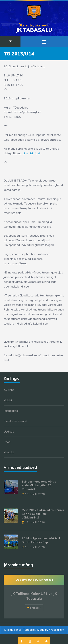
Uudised (9, 431)
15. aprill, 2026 (35, 547)
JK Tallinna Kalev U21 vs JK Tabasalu (34, 596)
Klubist (8, 400)
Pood (7, 442)
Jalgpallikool (11, 411)
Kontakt (9, 452)
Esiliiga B (36, 608)
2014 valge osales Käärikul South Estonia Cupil (41, 540)
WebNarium (56, 630)
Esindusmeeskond (15, 421)
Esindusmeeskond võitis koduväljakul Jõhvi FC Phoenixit (39, 485)
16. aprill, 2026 (35, 522)
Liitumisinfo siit (32, 153)
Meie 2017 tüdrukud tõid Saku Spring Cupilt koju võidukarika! (43, 514)
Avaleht (9, 390)
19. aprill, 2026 (35, 494)
